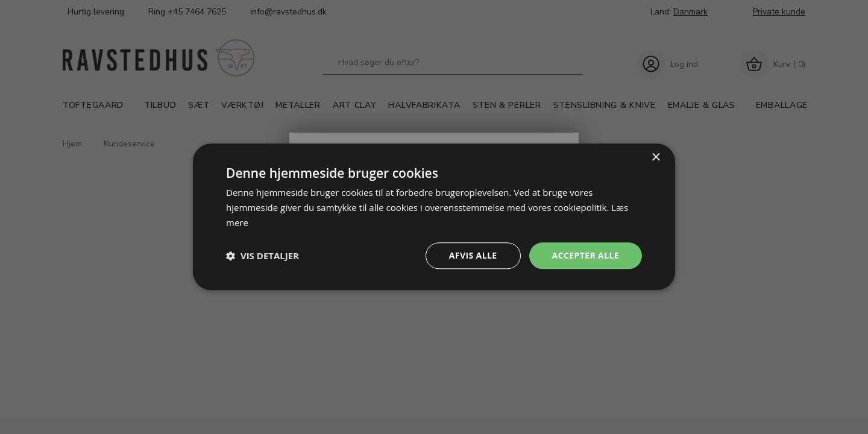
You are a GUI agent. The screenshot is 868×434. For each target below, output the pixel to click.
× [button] (656, 158)
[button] (263, 256)
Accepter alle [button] (586, 255)
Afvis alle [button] (473, 255)
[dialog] (434, 217)
